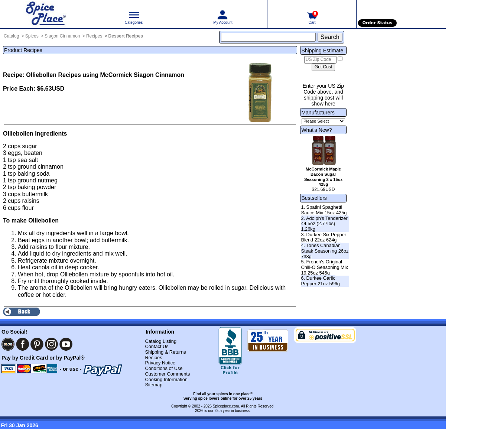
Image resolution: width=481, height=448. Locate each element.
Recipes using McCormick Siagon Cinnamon (121, 75)
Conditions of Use (164, 368)
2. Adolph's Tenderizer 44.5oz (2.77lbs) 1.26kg (324, 224)
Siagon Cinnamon (62, 36)
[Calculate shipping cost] (323, 67)
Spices (32, 36)
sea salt (28, 160)
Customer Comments (167, 374)
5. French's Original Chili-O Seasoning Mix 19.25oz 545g (324, 267)
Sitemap (154, 385)
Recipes (94, 36)
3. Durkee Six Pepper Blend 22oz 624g (324, 237)
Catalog (11, 36)
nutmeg (47, 180)
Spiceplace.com (226, 406)
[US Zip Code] (320, 60)
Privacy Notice (160, 363)
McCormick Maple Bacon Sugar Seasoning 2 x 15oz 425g (323, 177)
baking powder (37, 187)
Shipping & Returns (165, 352)
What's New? (316, 130)
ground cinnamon (40, 167)
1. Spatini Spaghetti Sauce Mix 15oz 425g (324, 210)
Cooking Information (166, 379)
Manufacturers (318, 113)
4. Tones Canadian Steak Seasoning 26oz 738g (325, 251)
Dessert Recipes (126, 36)
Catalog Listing (161, 341)
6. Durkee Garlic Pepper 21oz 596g (320, 281)
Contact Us (157, 346)
